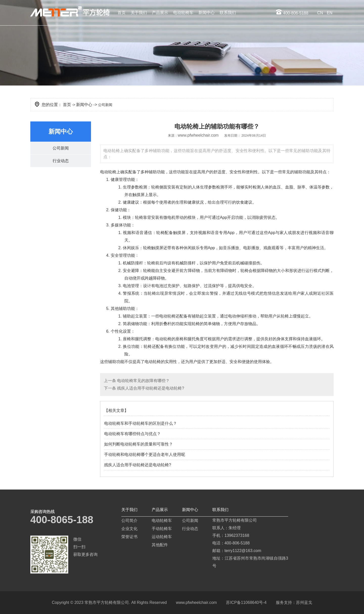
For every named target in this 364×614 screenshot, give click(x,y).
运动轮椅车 (162, 537)
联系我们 (228, 13)
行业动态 (61, 161)
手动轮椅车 (162, 529)
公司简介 (129, 521)
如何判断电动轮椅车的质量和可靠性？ (139, 444)
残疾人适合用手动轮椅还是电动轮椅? (150, 388)
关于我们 (139, 13)
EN (330, 13)
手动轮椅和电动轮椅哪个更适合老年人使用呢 (145, 454)
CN (320, 13)
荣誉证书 (129, 537)
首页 (122, 13)
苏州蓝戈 (304, 602)
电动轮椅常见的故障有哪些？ (143, 381)
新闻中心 (207, 13)
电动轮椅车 (183, 13)
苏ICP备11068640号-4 (246, 602)
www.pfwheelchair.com (198, 135)
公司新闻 (61, 148)
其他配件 (160, 545)
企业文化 (129, 529)
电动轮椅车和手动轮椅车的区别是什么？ (141, 423)
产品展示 (160, 13)
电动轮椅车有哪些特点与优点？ (132, 434)
